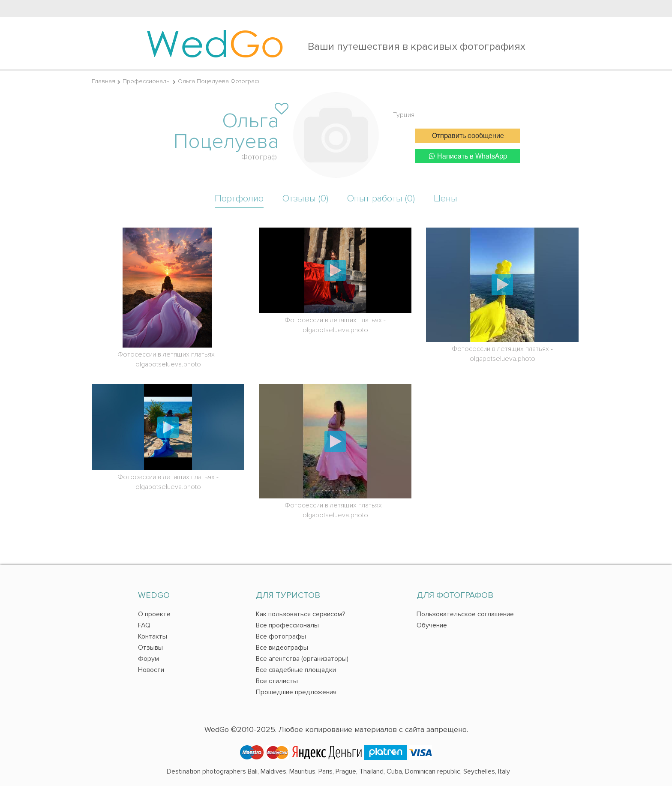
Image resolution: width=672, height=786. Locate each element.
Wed (215, 43)
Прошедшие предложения (296, 692)
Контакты (153, 636)
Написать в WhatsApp (468, 156)
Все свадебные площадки (296, 670)
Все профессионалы (287, 625)
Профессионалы (147, 81)
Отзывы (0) (305, 199)
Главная (103, 81)
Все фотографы (281, 636)
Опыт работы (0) (381, 199)
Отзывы (150, 648)
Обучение (432, 625)
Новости (151, 670)
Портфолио (239, 199)
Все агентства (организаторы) (302, 659)
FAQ (144, 625)
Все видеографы (282, 648)
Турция (404, 115)
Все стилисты (277, 681)
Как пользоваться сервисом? (301, 614)
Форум (148, 659)
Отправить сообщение (468, 136)
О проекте (154, 614)
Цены (445, 199)
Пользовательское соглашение (465, 614)
